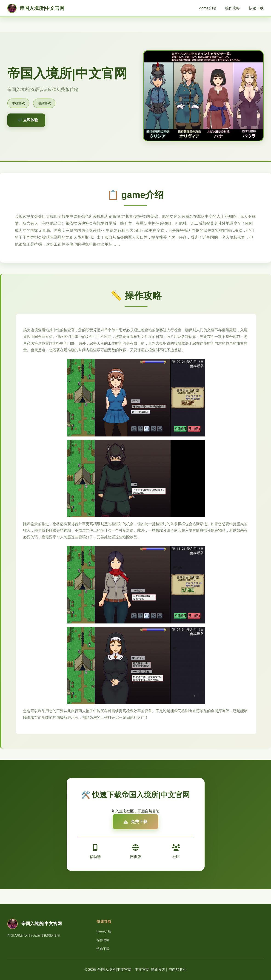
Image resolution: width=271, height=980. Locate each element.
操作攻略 (232, 8)
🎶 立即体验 (28, 120)
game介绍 (208, 8)
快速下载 (256, 8)
